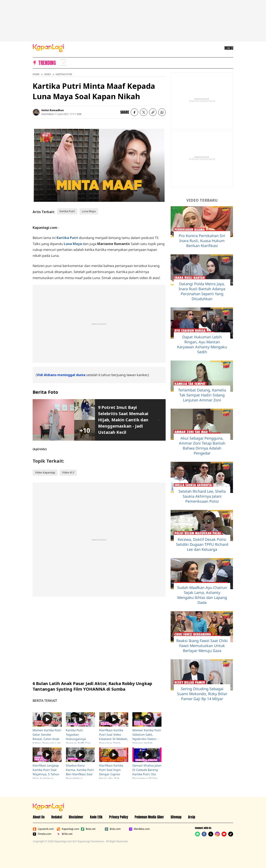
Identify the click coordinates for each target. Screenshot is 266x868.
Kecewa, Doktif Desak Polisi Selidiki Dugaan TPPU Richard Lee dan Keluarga (202, 544)
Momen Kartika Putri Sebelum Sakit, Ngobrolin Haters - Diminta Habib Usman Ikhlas (147, 739)
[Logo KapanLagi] (48, 48)
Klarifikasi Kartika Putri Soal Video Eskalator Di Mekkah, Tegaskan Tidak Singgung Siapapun (114, 739)
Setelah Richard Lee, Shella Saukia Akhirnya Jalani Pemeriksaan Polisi (202, 496)
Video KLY (68, 472)
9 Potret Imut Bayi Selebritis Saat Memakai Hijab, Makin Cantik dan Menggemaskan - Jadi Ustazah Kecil (123, 420)
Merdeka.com (139, 829)
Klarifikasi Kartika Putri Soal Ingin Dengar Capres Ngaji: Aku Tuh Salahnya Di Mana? (112, 774)
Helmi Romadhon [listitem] (53, 110)
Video (47, 74)
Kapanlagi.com (68, 829)
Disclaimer (76, 817)
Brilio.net (65, 834)
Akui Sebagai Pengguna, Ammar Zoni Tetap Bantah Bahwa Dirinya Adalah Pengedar (202, 446)
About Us (39, 817)
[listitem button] (153, 112)
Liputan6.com (43, 829)
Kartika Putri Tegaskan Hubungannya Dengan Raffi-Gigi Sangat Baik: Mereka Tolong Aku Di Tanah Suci (80, 743)
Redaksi (57, 817)
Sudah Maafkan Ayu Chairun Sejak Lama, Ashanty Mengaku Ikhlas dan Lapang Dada (202, 595)
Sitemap (176, 817)
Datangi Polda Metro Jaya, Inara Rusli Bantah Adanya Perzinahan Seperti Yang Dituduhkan (202, 291)
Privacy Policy (119, 817)
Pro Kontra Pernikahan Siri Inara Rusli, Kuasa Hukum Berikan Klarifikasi (202, 241)
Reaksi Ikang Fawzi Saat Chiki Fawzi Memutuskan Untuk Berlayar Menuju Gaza (202, 646)
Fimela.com (42, 834)
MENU (229, 48)
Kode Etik (96, 817)
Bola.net (88, 829)
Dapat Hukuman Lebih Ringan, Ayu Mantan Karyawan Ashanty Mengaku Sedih (202, 344)
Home (36, 74)
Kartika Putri (64, 74)
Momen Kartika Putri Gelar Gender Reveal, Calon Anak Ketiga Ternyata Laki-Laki (47, 739)
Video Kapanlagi (45, 472)
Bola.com (113, 829)
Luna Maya (89, 211)
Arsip (192, 817)
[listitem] (63, 63)
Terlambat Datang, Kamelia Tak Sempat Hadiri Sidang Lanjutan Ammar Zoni (202, 395)
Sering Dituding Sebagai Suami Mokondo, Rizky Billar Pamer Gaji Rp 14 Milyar (202, 694)
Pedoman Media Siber (149, 817)
